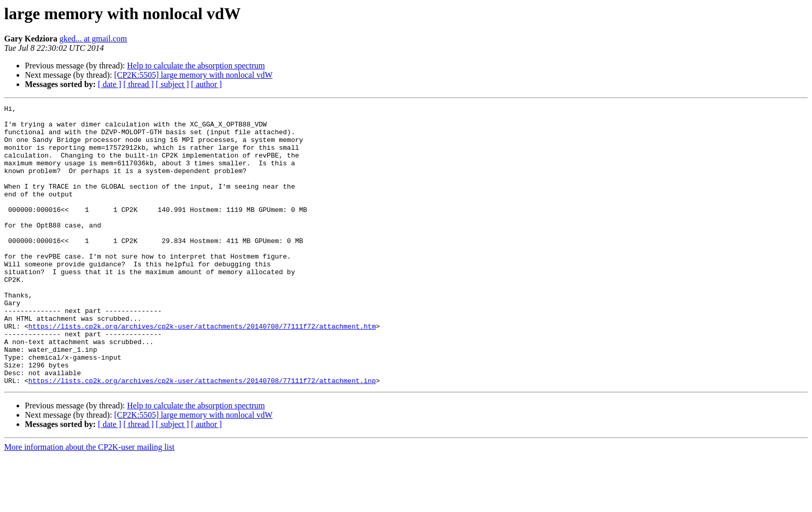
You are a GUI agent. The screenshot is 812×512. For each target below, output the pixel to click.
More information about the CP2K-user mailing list (89, 503)
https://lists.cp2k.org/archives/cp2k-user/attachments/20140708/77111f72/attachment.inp (202, 436)
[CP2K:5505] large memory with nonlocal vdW (193, 75)
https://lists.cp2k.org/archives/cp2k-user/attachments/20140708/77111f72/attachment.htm (202, 371)
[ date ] (110, 84)
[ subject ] (172, 84)
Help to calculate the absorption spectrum (196, 66)
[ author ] (207, 84)
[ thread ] (139, 84)
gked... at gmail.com (93, 39)
